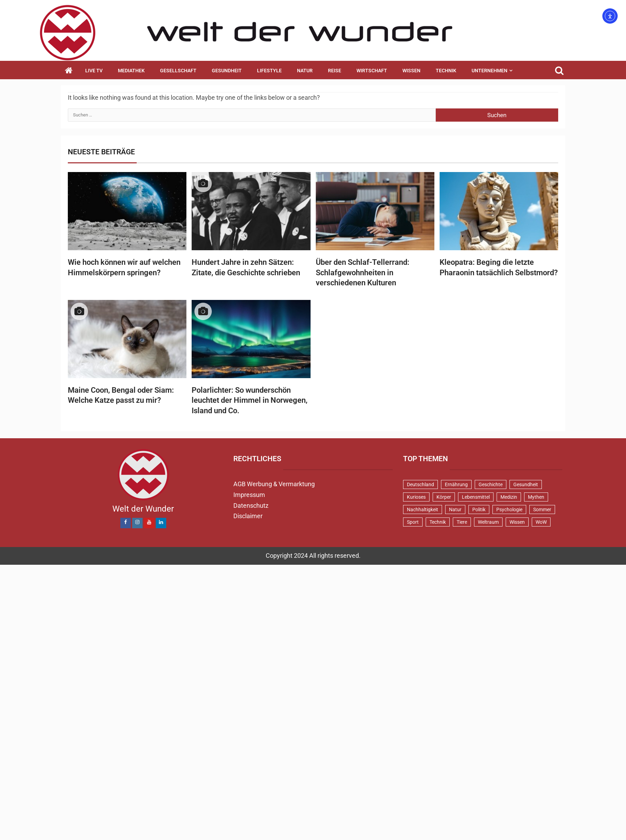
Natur (305, 71)
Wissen (411, 71)
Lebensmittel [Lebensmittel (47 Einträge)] (476, 497)
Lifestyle (269, 71)
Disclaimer (248, 516)
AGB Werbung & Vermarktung (274, 484)
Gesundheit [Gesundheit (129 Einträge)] (526, 484)
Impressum (249, 495)
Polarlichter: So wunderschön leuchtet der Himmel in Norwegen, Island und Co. (250, 400)
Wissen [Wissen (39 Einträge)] (517, 522)
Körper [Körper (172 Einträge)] (444, 497)
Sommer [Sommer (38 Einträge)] (542, 509)
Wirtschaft (372, 71)
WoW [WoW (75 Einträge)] (541, 522)
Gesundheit (227, 71)
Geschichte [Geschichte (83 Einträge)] (491, 484)
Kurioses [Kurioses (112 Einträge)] (416, 497)
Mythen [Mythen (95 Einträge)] (536, 497)
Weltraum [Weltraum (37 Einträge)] (488, 522)
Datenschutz (251, 505)
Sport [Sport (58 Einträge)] (413, 522)
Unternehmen (489, 71)
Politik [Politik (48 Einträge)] (479, 509)
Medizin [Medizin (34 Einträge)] (509, 497)
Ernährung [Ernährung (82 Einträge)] (456, 484)
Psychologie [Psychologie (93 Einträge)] (509, 509)
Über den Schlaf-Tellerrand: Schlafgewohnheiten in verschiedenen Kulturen (363, 272)
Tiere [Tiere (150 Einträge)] (462, 522)
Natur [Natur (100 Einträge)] (455, 509)
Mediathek (131, 71)
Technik (446, 71)
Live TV (94, 71)
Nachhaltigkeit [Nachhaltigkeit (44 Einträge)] (423, 509)
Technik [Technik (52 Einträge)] (438, 522)
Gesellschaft (178, 71)
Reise (335, 71)
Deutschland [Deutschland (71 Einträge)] (420, 484)
